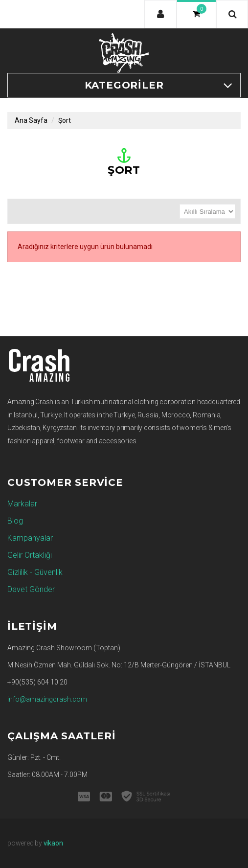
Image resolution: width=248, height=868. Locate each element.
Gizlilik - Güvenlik (35, 572)
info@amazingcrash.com (47, 699)
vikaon (53, 843)
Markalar (22, 504)
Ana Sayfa (31, 120)
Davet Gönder (31, 589)
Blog (15, 521)
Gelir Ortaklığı (30, 555)
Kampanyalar (30, 538)
